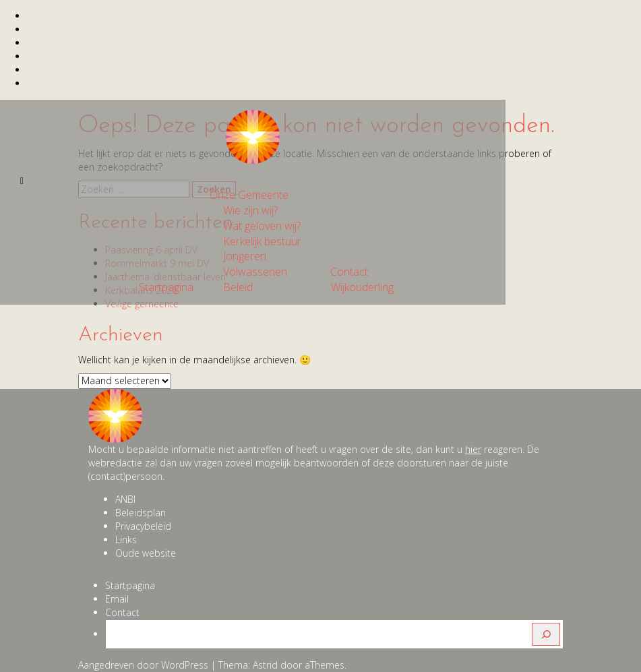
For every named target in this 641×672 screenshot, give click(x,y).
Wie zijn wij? (250, 210)
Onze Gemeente (249, 195)
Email (117, 599)
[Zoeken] (546, 634)
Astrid (265, 665)
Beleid (238, 287)
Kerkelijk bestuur (262, 241)
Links (126, 540)
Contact (349, 272)
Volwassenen (255, 272)
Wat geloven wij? (262, 226)
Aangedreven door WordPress (143, 665)
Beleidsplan (141, 513)
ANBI (125, 499)
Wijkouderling (362, 287)
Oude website (146, 553)
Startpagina (166, 287)
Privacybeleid (143, 526)
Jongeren (245, 256)
